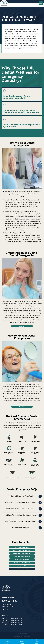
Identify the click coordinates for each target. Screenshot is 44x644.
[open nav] (41, 3)
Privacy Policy (25, 635)
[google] (6, 610)
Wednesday (6, 622)
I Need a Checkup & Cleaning (22, 547)
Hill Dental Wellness (21, 389)
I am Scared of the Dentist (22, 563)
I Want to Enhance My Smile (22, 556)
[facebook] (3, 610)
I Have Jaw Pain (22, 566)
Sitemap (18, 635)
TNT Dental (28, 637)
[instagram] (8, 610)
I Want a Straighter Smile (22, 560)
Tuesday (5, 620)
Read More (22, 326)
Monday (5, 618)
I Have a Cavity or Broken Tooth (22, 550)
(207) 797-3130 (10, 601)
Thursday (5, 624)
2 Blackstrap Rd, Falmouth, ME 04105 (9, 605)
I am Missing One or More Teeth (22, 553)
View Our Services (22, 569)
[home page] (4, 3)
